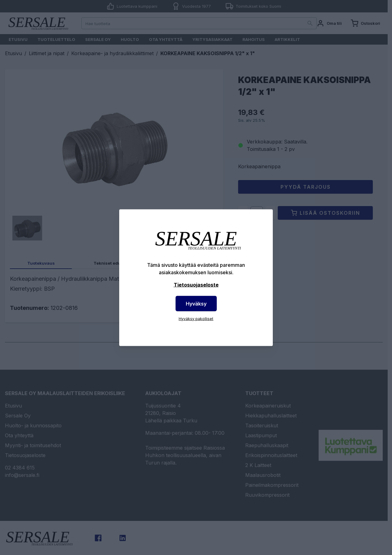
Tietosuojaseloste (196, 284)
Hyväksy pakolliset (196, 318)
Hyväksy (196, 303)
